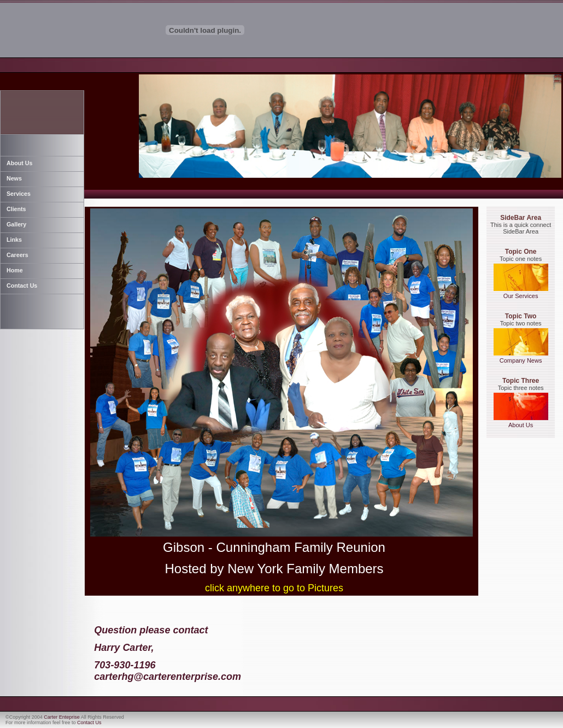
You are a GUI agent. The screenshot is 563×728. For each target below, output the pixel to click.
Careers (17, 255)
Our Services (521, 293)
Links (14, 240)
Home (15, 270)
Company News (521, 358)
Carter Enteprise (62, 717)
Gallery (16, 224)
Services (19, 194)
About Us (19, 163)
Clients (16, 209)
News (14, 178)
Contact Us (22, 286)
